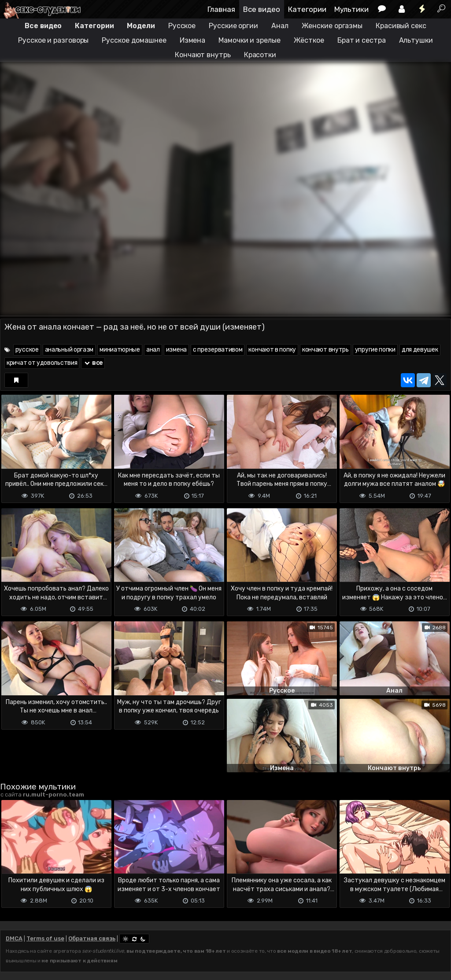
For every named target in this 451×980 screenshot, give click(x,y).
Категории (307, 9)
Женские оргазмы (332, 26)
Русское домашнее (134, 40)
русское (27, 350)
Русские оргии (233, 26)
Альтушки (416, 40)
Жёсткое (309, 40)
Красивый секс (401, 26)
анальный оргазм (69, 350)
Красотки (260, 55)
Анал (280, 26)
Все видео (262, 9)
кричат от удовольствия (42, 363)
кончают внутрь (325, 350)
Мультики (351, 9)
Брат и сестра (362, 40)
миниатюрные (120, 350)
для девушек (420, 350)
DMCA (14, 938)
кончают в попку (272, 350)
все (93, 363)
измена (176, 350)
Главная (221, 9)
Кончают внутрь (203, 55)
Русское (182, 26)
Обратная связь (92, 938)
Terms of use (45, 938)
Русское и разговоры (53, 40)
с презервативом (218, 350)
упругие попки (375, 350)
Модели (141, 26)
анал (153, 350)
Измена (192, 40)
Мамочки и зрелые (249, 40)
